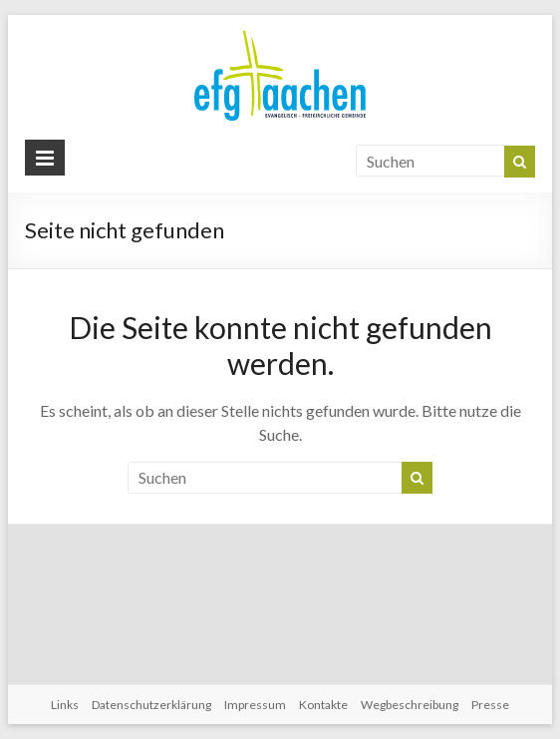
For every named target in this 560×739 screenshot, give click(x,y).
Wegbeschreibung (410, 705)
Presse (490, 705)
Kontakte (323, 705)
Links (65, 705)
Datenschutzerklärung (151, 705)
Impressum (255, 705)
